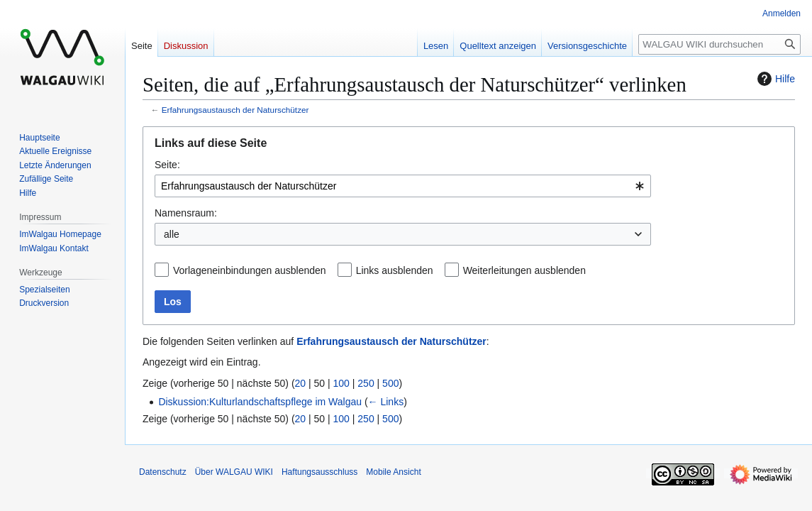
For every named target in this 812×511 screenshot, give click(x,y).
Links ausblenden (395, 270)
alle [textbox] (172, 234)
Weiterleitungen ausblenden (524, 270)
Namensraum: (186, 213)
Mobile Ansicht (393, 472)
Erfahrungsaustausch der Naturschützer (235, 110)
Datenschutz (163, 472)
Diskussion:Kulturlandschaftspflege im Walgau (260, 402)
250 (366, 383)
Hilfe (774, 79)
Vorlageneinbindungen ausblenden (250, 270)
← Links (386, 402)
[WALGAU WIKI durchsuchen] (719, 44)
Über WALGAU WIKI (234, 472)
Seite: (167, 165)
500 (390, 383)
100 (341, 383)
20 (301, 383)
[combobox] (403, 186)
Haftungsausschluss (319, 472)
